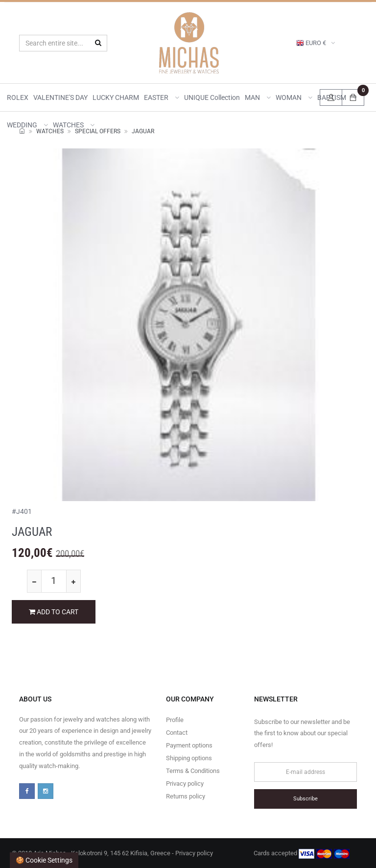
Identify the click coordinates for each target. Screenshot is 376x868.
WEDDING (27, 125)
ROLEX (18, 97)
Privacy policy (185, 784)
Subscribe (305, 799)
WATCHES (74, 125)
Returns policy (186, 796)
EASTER (162, 97)
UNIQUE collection (212, 97)
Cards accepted (302, 854)
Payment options (189, 745)
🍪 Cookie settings (44, 860)
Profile (175, 720)
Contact (177, 733)
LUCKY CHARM (116, 97)
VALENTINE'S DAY (60, 97)
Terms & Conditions (193, 771)
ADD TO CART (54, 612)
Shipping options (189, 758)
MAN (258, 97)
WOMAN (294, 97)
